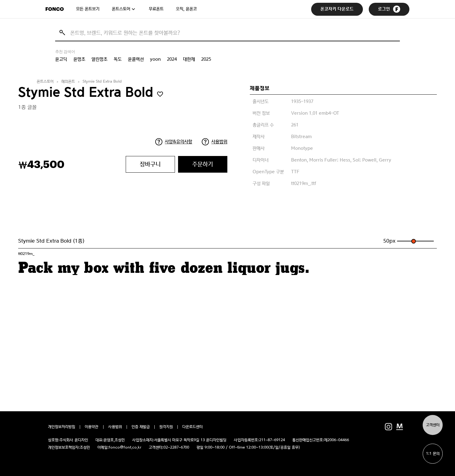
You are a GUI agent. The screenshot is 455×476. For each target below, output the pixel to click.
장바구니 (150, 164)
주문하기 (203, 164)
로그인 (389, 9)
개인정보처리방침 (62, 427)
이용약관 (92, 427)
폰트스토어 (121, 9)
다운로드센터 (193, 427)
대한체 (189, 59)
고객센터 (433, 425)
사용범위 (219, 142)
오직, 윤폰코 (186, 9)
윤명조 (79, 59)
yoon (155, 59)
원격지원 (166, 427)
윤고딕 (61, 59)
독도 (118, 59)
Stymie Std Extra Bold (102, 82)
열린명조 (100, 59)
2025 (206, 59)
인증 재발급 (141, 427)
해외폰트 (68, 82)
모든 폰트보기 (88, 9)
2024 (172, 59)
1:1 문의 (433, 454)
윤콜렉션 (136, 59)
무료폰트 (156, 9)
